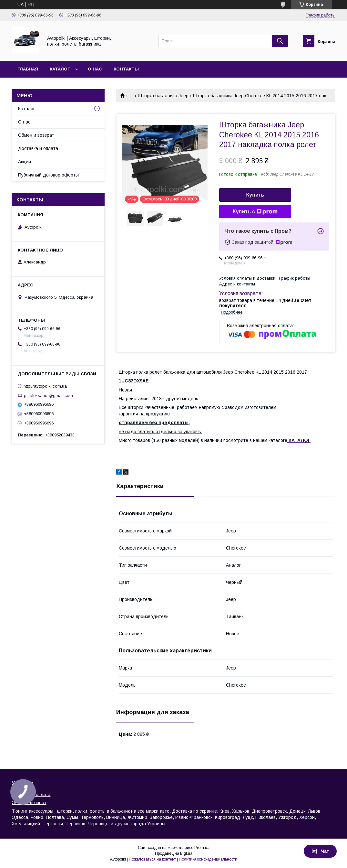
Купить (255, 195)
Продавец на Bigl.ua (174, 853)
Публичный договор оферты (48, 175)
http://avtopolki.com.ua (45, 386)
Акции (25, 162)
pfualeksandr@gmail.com (48, 395)
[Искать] (280, 41)
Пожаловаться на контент (152, 859)
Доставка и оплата (38, 148)
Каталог (60, 69)
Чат (320, 851)
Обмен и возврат (36, 135)
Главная (28, 69)
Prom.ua (202, 848)
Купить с (255, 212)
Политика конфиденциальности (208, 859)
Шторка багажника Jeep (163, 96)
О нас (95, 69)
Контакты (126, 69)
